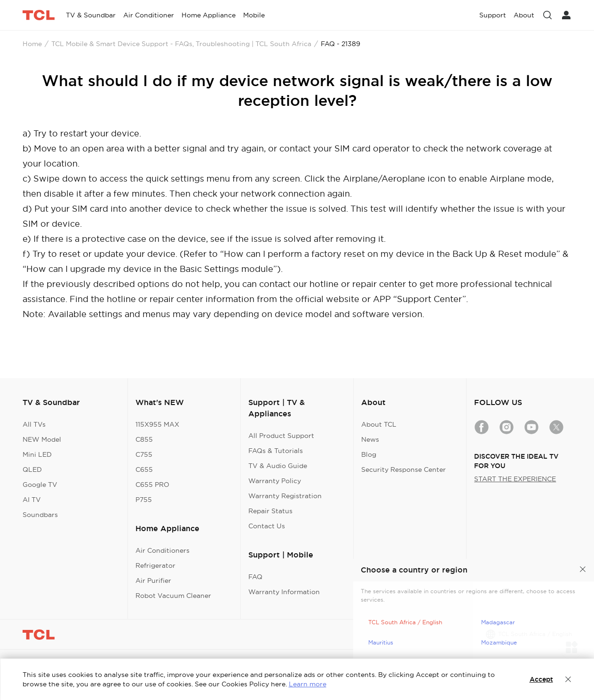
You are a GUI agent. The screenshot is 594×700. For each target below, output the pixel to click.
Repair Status (270, 511)
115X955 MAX (157, 424)
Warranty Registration (285, 496)
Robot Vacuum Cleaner (173, 596)
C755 (144, 454)
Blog (369, 454)
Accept (541, 679)
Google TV (40, 485)
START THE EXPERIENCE (515, 479)
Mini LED (37, 454)
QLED (32, 469)
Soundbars (40, 515)
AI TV (32, 500)
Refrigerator (155, 565)
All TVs (34, 424)
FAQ (255, 577)
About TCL (379, 424)
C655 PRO (152, 485)
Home (32, 44)
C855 (144, 439)
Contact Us (267, 526)
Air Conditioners (162, 550)
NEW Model (42, 439)
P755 (144, 500)
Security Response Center (404, 469)
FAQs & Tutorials (276, 451)
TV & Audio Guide (278, 466)
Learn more (308, 684)
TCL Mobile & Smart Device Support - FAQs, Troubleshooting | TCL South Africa (181, 44)
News (370, 439)
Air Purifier (153, 581)
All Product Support (281, 436)
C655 (144, 469)
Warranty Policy (275, 481)
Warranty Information (284, 592)
